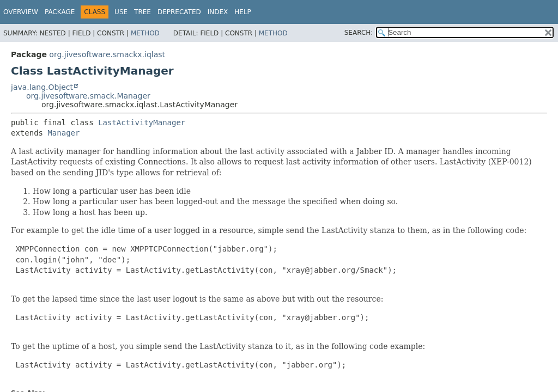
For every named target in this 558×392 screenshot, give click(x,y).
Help (243, 12)
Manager (63, 133)
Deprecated (179, 12)
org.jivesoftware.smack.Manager (88, 96)
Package (60, 12)
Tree (142, 12)
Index (218, 12)
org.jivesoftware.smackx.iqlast (107, 54)
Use (121, 12)
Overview (21, 12)
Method (145, 33)
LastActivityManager (142, 122)
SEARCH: (359, 33)
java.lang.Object (42, 87)
